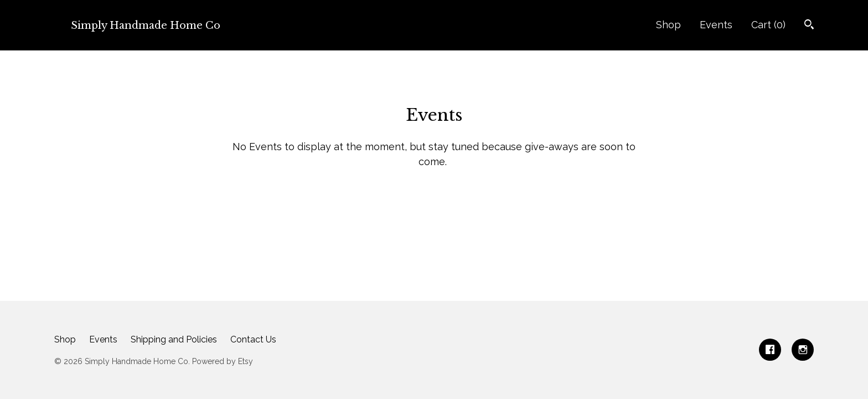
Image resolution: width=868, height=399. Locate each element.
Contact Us (253, 339)
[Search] (809, 26)
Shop (668, 25)
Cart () (768, 25)
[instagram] (803, 350)
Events (716, 25)
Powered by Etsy (223, 361)
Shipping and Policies (174, 339)
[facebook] (770, 350)
